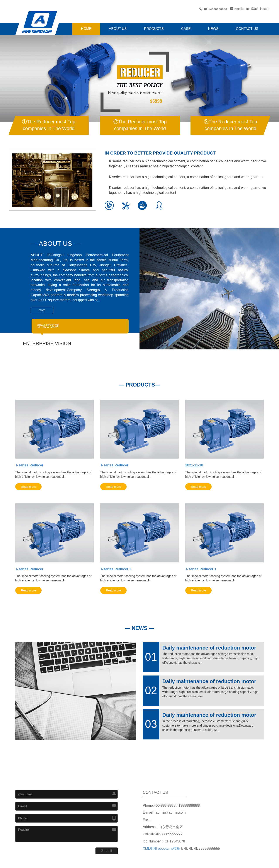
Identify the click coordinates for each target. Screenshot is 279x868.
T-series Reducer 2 (116, 569)
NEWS (213, 29)
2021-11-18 (194, 465)
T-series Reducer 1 (201, 569)
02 (151, 691)
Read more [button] (28, 487)
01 (151, 657)
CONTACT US (247, 29)
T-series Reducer (29, 465)
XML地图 (150, 848)
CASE (186, 29)
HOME (86, 29)
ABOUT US (118, 29)
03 (151, 724)
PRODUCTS (154, 29)
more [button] (42, 310)
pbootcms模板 (169, 848)
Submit (107, 851)
